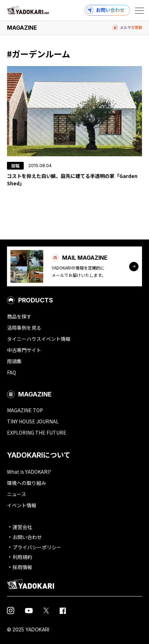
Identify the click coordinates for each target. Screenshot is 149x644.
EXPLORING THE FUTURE (37, 432)
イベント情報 (22, 505)
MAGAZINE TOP (25, 410)
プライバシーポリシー (37, 547)
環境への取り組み (27, 483)
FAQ (12, 372)
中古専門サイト (24, 350)
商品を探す (19, 316)
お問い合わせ (27, 537)
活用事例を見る (24, 328)
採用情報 (22, 567)
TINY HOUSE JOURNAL (33, 421)
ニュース (17, 494)
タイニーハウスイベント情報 (39, 339)
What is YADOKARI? (29, 472)
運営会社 (22, 527)
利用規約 (22, 557)
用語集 (14, 361)
